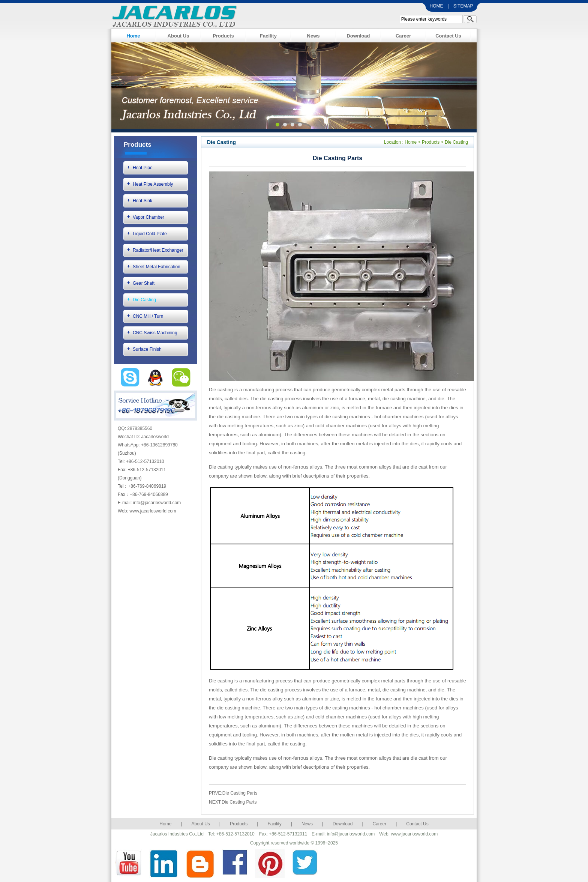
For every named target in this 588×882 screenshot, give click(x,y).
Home (133, 36)
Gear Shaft (144, 283)
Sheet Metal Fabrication (157, 267)
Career (403, 36)
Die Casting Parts (240, 793)
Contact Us (448, 36)
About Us (178, 36)
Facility (268, 36)
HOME (436, 6)
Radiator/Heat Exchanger (158, 250)
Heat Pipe (143, 168)
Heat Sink (142, 201)
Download (358, 36)
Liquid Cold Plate (150, 234)
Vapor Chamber (148, 217)
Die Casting (144, 300)
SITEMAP (463, 6)
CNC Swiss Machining (155, 333)
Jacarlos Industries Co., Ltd (172, 15)
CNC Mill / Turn (148, 316)
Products (223, 36)
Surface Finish (147, 349)
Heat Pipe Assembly (153, 184)
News (313, 36)
